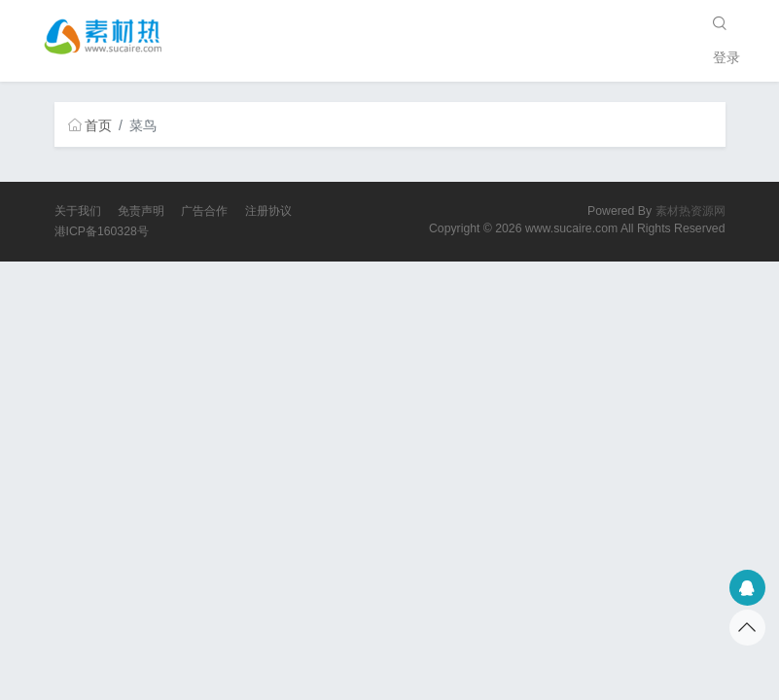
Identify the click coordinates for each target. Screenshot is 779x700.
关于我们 (78, 211)
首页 (90, 125)
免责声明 (141, 211)
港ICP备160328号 (102, 231)
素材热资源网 (690, 211)
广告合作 (204, 211)
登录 (726, 57)
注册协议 (268, 211)
